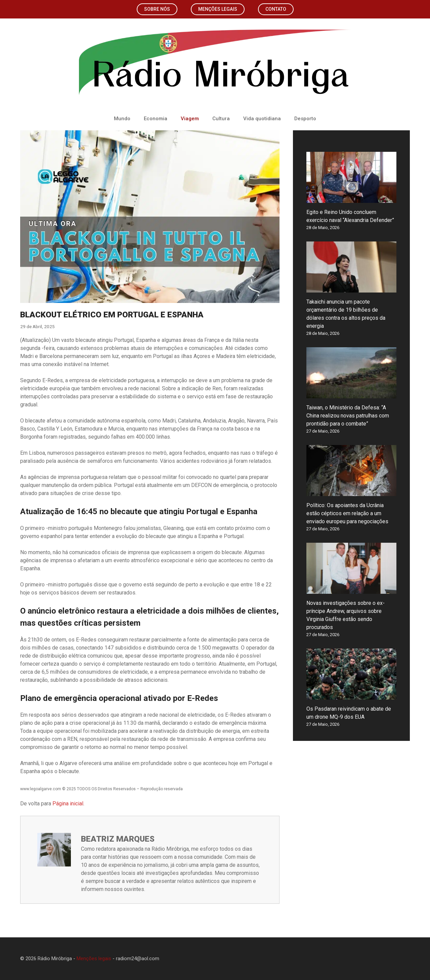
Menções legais (218, 9)
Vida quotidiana (262, 119)
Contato (276, 9)
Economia (156, 119)
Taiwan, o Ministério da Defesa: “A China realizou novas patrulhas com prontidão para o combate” (348, 416)
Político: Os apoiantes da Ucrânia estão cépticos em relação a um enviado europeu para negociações (347, 513)
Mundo (122, 119)
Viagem (190, 119)
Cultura (221, 119)
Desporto (305, 119)
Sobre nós (157, 9)
